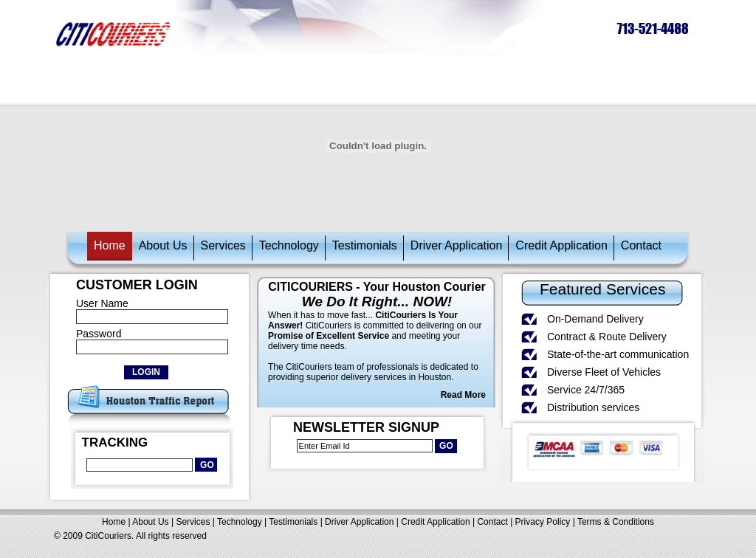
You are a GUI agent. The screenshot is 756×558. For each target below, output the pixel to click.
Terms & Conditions (616, 522)
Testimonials (365, 245)
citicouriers (114, 34)
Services (223, 245)
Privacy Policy (543, 522)
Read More (463, 395)
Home (110, 245)
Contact (641, 245)
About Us (163, 245)
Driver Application (457, 245)
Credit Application (561, 245)
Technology (289, 245)
